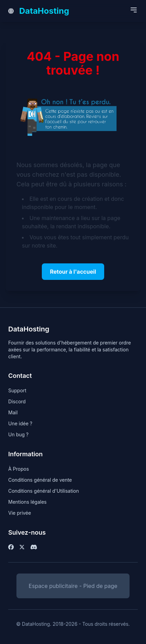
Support (17, 390)
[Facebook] (11, 547)
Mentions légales (27, 502)
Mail (13, 412)
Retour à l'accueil (73, 272)
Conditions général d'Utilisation (44, 491)
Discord (17, 401)
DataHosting (44, 11)
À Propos (19, 469)
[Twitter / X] (22, 547)
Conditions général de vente (40, 480)
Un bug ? (18, 434)
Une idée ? (20, 423)
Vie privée (20, 513)
